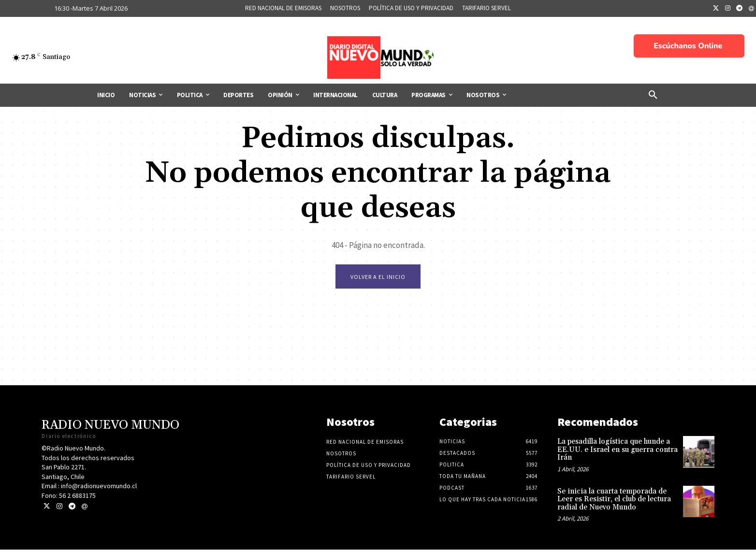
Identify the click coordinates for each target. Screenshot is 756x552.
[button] (653, 95)
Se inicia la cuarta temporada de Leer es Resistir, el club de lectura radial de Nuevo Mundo (614, 501)
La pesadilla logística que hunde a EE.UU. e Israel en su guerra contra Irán (618, 452)
